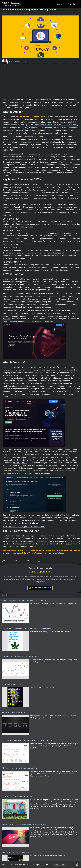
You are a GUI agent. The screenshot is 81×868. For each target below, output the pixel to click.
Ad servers (59, 128)
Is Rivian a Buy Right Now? (13, 684)
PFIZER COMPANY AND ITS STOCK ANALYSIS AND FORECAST (28, 740)
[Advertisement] (40, 81)
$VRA (54, 455)
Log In (60, 4)
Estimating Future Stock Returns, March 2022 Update (24, 600)
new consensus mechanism (16, 322)
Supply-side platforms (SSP (41, 128)
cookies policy (60, 865)
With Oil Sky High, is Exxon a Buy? (16, 852)
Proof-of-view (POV (11, 375)
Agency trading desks (25, 130)
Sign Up (72, 4)
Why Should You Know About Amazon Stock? (21, 768)
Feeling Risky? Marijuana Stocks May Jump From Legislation (27, 628)
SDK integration (20, 463)
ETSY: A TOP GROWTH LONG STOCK (17, 796)
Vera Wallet (67, 515)
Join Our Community (40, 588)
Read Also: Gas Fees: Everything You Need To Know (24, 527)
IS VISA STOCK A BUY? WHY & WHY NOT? (19, 656)
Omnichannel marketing (67, 125)
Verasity (6, 319)
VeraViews (13, 386)
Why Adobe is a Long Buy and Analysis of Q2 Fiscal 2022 (25, 824)
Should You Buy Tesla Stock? (14, 712)
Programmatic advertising (45, 125)
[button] (77, 865)
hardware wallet (53, 553)
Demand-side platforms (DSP (15, 128)
